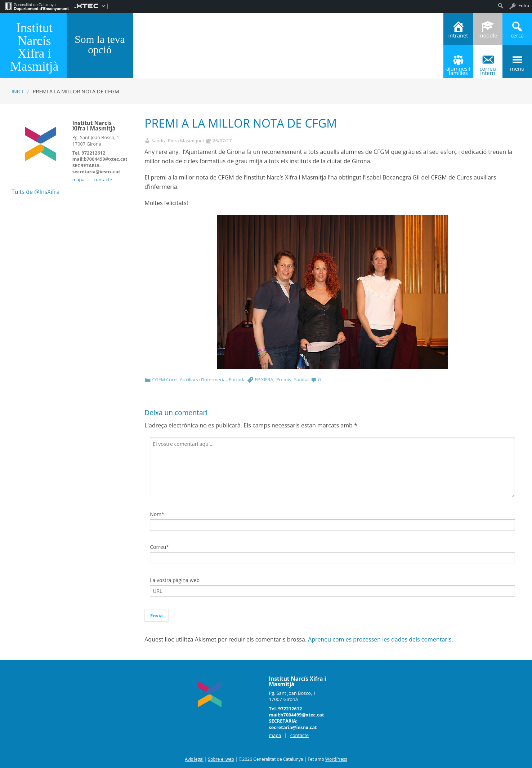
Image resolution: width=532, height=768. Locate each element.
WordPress (336, 759)
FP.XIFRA (264, 379)
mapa (79, 179)
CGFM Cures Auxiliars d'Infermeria (189, 379)
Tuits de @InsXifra (35, 192)
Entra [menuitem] (524, 6)
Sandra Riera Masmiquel (177, 141)
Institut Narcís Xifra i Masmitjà (34, 47)
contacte (103, 179)
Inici (17, 91)
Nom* (157, 514)
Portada (237, 379)
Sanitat (301, 379)
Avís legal (194, 759)
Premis (284, 379)
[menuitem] (37, 6)
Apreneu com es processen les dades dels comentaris (380, 639)
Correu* (159, 547)
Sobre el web (221, 759)
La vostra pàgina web (175, 580)
